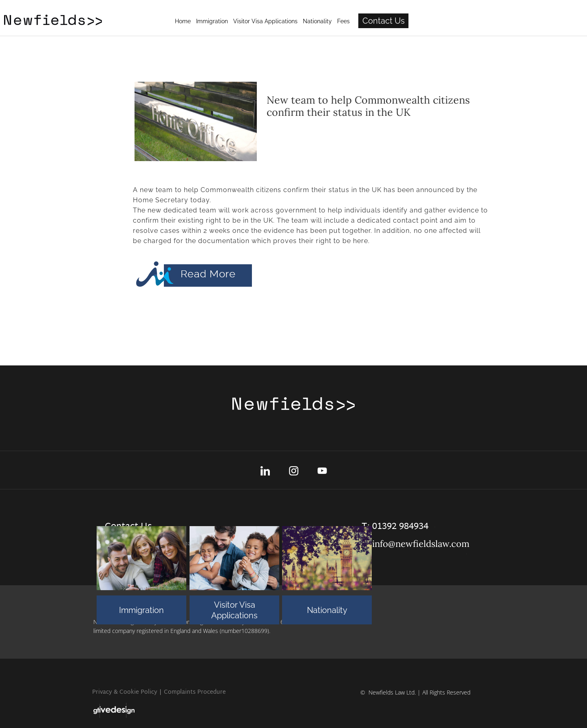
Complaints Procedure (195, 692)
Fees (433, 21)
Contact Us (473, 21)
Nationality (327, 610)
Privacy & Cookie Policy (125, 692)
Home (273, 21)
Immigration (141, 610)
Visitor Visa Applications (234, 610)
